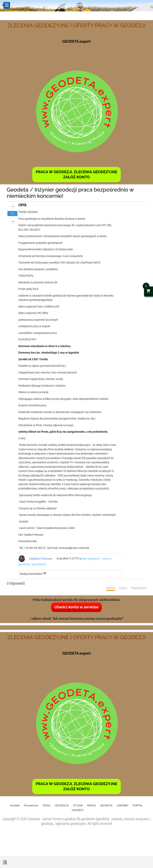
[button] (12, 206)
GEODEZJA (62, 805)
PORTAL (138, 805)
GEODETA (106, 805)
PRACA (91, 805)
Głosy (123, 588)
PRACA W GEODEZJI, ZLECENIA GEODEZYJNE (76, 172)
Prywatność (31, 805)
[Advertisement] (76, 848)
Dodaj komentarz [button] (33, 574)
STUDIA (78, 805)
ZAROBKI (123, 805)
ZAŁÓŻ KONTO (76, 177)
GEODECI (78, 810)
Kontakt (15, 805)
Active (111, 588)
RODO (47, 805)
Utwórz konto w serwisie (76, 607)
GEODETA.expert (76, 41)
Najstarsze (139, 588)
